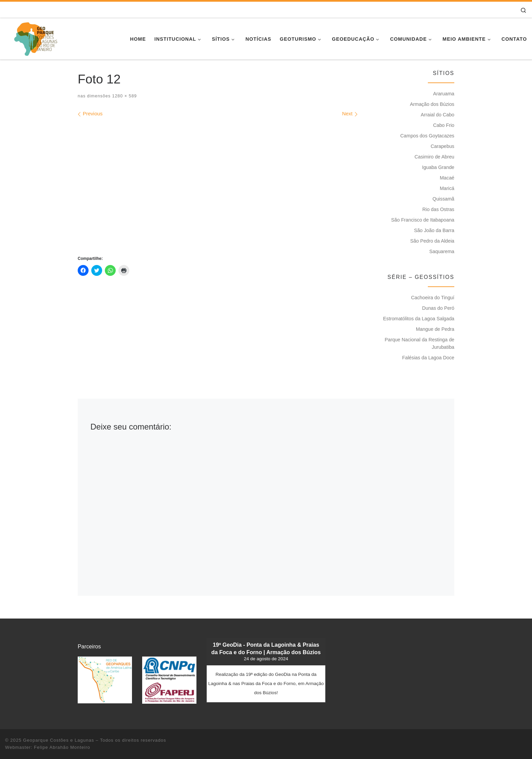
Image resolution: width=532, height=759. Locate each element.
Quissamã (443, 199)
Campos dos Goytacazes (427, 136)
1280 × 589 (124, 96)
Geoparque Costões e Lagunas (59, 740)
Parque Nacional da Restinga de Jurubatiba (420, 343)
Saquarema (442, 251)
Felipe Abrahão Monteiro (62, 747)
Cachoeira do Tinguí (433, 298)
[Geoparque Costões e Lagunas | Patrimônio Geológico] (35, 38)
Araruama (444, 94)
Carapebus (442, 146)
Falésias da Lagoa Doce (428, 358)
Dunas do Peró (438, 308)
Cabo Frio (444, 125)
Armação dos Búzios (432, 104)
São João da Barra (434, 230)
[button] (105, 680)
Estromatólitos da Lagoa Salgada (419, 319)
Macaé (447, 178)
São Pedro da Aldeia (432, 241)
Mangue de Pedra (435, 329)
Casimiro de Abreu (434, 157)
